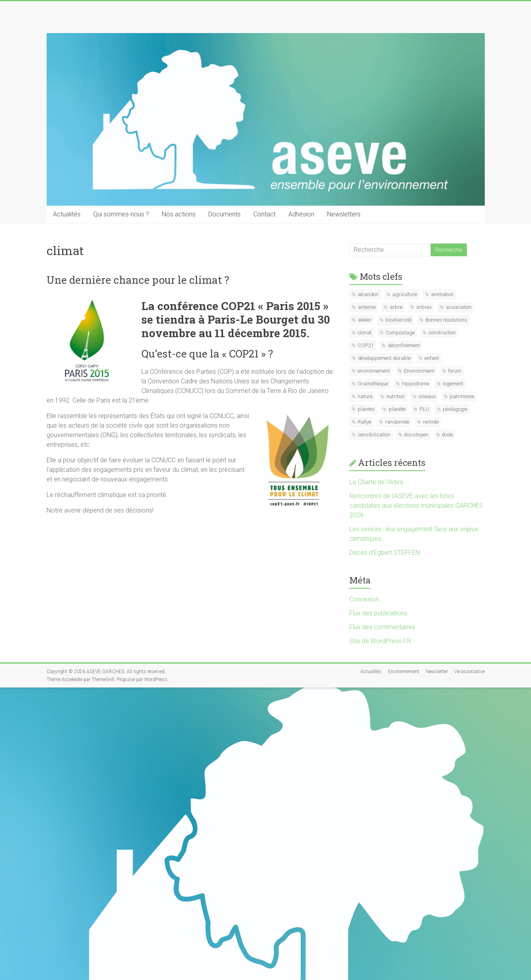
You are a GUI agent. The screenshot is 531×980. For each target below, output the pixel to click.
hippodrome (415, 384)
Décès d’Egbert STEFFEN (385, 553)
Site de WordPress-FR (380, 641)
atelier (365, 320)
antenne (367, 307)
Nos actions (179, 214)
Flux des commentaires (382, 627)
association (459, 307)
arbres (424, 307)
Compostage (400, 333)
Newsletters (344, 214)
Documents (224, 214)
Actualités (67, 214)
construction (442, 333)
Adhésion (301, 214)
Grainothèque (373, 384)
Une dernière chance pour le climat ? (138, 280)
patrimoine (462, 396)
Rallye (364, 422)
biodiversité (399, 320)
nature (365, 396)
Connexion (364, 599)
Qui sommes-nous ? (121, 214)
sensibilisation (374, 435)
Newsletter (437, 672)
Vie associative (469, 672)
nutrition (396, 396)
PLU (424, 409)
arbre (396, 307)
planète (397, 409)
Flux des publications (378, 613)
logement (453, 384)
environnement (374, 371)
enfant (432, 358)
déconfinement (404, 345)
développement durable (384, 358)
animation (442, 294)
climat (365, 333)
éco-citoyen (416, 435)
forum (455, 371)
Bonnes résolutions (446, 320)
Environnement (404, 672)
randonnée (397, 422)
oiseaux (427, 396)
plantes (366, 409)
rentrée (431, 422)
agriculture (405, 294)
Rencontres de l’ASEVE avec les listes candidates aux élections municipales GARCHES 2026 (416, 506)
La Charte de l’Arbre (376, 482)
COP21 (366, 345)
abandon (368, 294)
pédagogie (455, 409)
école (448, 435)
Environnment (419, 371)
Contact (265, 214)
